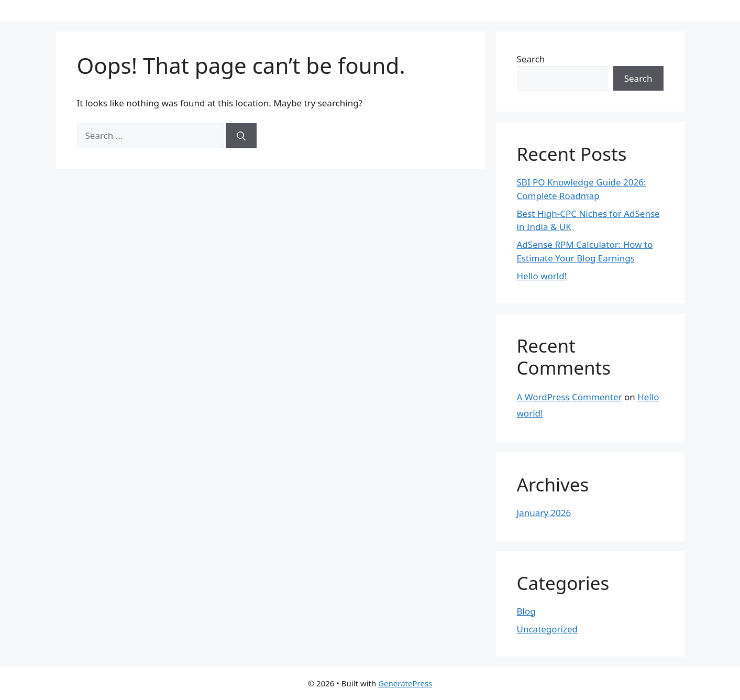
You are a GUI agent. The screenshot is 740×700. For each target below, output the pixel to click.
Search (531, 59)
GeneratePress (405, 683)
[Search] (241, 136)
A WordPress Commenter (570, 397)
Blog (526, 611)
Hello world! (542, 276)
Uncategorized (548, 629)
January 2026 (544, 513)
